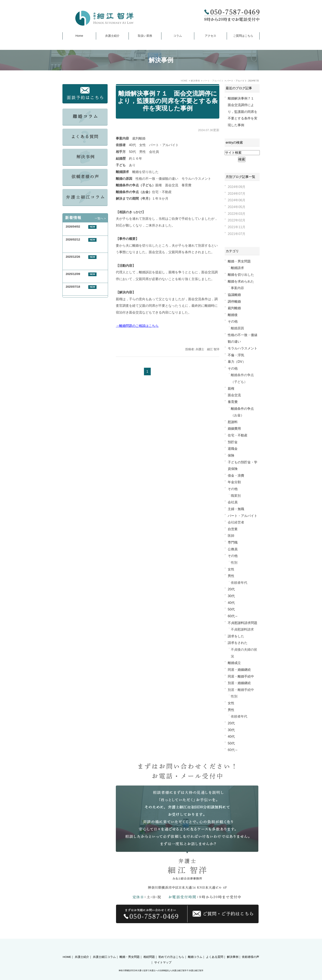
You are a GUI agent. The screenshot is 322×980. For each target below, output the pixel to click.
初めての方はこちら (171, 950)
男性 (231, 576)
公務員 (233, 549)
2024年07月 (237, 193)
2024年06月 (237, 200)
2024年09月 (237, 187)
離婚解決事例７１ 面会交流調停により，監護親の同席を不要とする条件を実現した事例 (168, 101)
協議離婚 (234, 295)
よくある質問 (215, 950)
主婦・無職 (236, 509)
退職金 (233, 449)
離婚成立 (234, 663)
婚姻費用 (234, 428)
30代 (231, 596)
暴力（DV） (237, 362)
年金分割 (234, 482)
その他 (233, 321)
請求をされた (238, 643)
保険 (231, 455)
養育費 (233, 402)
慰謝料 (233, 422)
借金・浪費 (236, 475)
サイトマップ (163, 955)
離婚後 (233, 315)
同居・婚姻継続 (239, 670)
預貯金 (233, 442)
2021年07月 (237, 234)
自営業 (233, 529)
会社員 (233, 502)
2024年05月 (237, 207)
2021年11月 (237, 227)
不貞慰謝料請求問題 (243, 623)
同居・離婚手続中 (241, 676)
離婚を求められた (241, 281)
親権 (231, 388)
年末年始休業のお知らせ (82, 279)
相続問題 (149, 950)
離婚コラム (195, 950)
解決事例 (233, 950)
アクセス (210, 36)
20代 (231, 589)
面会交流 (234, 395)
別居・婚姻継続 (239, 683)
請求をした (236, 636)
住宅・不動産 (238, 435)
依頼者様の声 (251, 950)
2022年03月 (237, 214)
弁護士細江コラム (104, 950)
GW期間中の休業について (82, 232)
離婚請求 (237, 268)
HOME (67, 950)
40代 (231, 603)
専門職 (233, 542)
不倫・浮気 (236, 355)
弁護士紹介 (112, 36)
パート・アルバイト (243, 516)
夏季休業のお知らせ (79, 291)
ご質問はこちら (243, 36)
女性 (231, 569)
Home (79, 36)
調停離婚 (234, 301)
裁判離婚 (234, 308)
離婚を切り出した (241, 275)
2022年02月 (237, 220)
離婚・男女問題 (239, 261)
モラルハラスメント (243, 348)
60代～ (233, 616)
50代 (231, 609)
